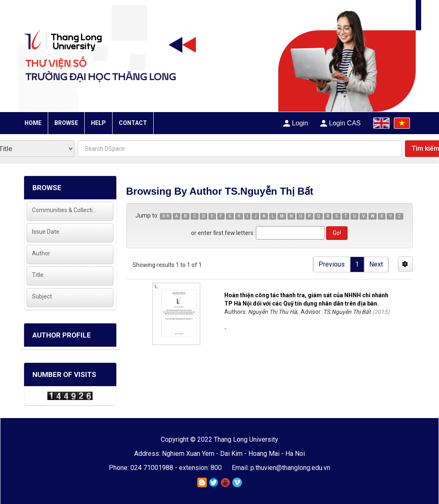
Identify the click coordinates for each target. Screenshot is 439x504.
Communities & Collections (64, 210)
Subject (42, 296)
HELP (98, 123)
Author (41, 253)
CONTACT (133, 123)
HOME (33, 123)
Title (38, 275)
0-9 (166, 216)
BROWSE (66, 123)
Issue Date (46, 232)
